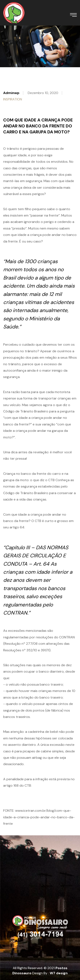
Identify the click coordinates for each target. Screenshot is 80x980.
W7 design (59, 973)
